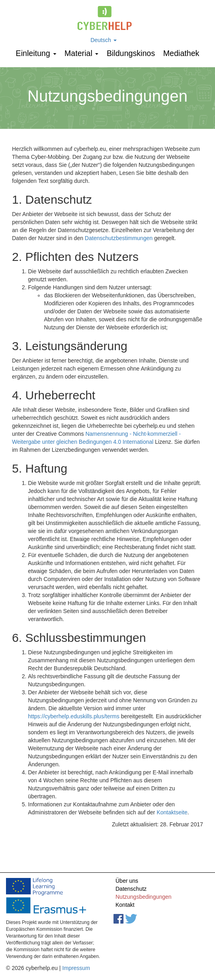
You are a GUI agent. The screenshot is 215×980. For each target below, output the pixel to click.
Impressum (76, 968)
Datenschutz (131, 889)
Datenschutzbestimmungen (119, 238)
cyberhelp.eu (108, 18)
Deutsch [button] (103, 40)
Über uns (127, 881)
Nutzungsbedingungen (143, 897)
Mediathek (181, 53)
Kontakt (125, 905)
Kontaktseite (172, 812)
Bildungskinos (131, 53)
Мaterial (81, 53)
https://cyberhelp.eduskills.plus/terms (74, 716)
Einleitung (36, 53)
